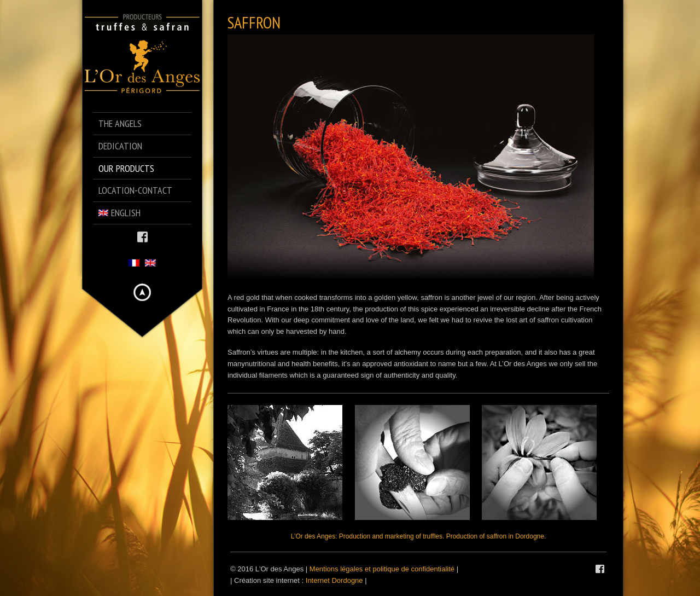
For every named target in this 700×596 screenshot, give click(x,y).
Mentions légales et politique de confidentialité (382, 569)
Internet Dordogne (334, 580)
